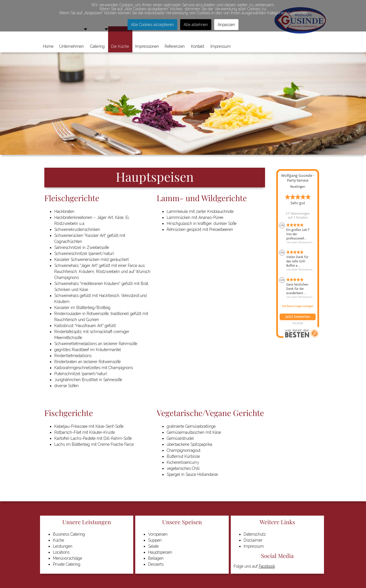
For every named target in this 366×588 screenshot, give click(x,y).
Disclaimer (253, 540)
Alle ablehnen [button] (196, 25)
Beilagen (156, 558)
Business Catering (69, 534)
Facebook (267, 566)
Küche (58, 540)
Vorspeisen (158, 534)
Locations (61, 552)
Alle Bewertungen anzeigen (298, 306)
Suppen (155, 540)
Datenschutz (255, 534)
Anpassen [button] (226, 25)
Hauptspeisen (160, 552)
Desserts (156, 564)
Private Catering (67, 564)
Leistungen (63, 546)
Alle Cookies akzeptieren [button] (152, 25)
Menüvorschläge (67, 558)
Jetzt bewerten (298, 317)
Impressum (254, 546)
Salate (153, 546)
